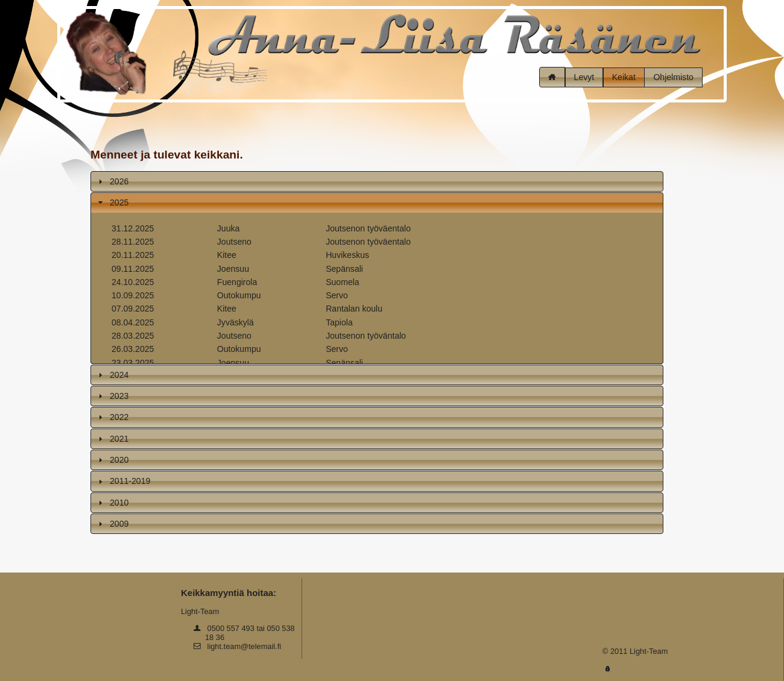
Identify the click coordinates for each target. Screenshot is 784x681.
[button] (552, 77)
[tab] (377, 181)
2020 (119, 460)
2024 (119, 375)
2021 (119, 439)
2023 (119, 396)
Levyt (584, 77)
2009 (119, 524)
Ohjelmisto (673, 77)
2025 (119, 202)
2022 (119, 417)
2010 (119, 503)
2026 (119, 181)
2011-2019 (130, 481)
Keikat (624, 77)
